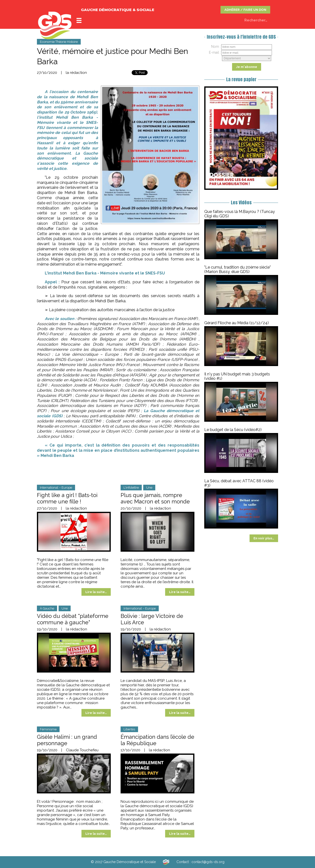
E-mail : (215, 52)
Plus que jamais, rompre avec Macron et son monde (155, 498)
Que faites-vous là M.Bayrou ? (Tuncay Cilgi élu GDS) (240, 214)
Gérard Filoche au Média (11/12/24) (236, 323)
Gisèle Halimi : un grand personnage (67, 740)
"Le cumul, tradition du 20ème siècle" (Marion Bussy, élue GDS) (237, 269)
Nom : (216, 47)
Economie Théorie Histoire (59, 42)
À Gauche (47, 608)
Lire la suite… (96, 592)
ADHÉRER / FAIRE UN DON (245, 10)
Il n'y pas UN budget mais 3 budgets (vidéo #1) (237, 376)
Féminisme (48, 729)
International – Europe (56, 488)
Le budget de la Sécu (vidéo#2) (233, 430)
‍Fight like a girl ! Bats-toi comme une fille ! (67, 498)
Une (149, 488)
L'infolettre (131, 488)
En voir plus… (264, 538)
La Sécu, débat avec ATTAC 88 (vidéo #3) (239, 483)
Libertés (129, 729)
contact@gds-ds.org (208, 862)
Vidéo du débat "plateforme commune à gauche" (73, 619)
